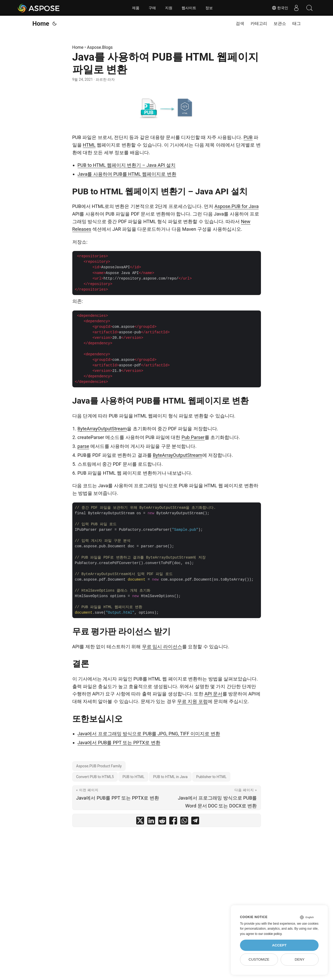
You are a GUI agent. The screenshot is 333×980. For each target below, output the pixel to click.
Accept (279, 945)
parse (83, 446)
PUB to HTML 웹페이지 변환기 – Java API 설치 (127, 165)
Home (41, 24)
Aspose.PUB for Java (237, 206)
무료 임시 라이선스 (162, 647)
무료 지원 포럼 (192, 701)
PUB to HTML (133, 777)
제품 (136, 8)
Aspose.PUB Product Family (99, 766)
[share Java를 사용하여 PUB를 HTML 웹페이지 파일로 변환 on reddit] (162, 822)
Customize (259, 959)
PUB (248, 137)
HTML (89, 145)
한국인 (280, 8)
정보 (209, 8)
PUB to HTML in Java (170, 777)
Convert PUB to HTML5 (95, 777)
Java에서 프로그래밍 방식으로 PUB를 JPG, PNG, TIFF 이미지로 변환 (149, 734)
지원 (169, 8)
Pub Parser (193, 437)
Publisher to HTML (211, 777)
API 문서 (213, 694)
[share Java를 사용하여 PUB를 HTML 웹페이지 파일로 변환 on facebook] (173, 822)
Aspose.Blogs (100, 47)
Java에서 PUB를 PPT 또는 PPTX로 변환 (119, 743)
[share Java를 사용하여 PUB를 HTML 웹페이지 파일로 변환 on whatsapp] (184, 822)
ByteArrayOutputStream (102, 429)
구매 (152, 8)
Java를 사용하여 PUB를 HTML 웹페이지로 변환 (127, 174)
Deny (300, 959)
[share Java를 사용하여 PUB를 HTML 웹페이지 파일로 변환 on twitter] (140, 822)
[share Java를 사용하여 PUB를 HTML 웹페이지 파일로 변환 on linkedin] (151, 822)
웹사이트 (189, 8)
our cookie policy (270, 934)
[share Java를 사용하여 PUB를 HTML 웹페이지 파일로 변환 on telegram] (195, 822)
